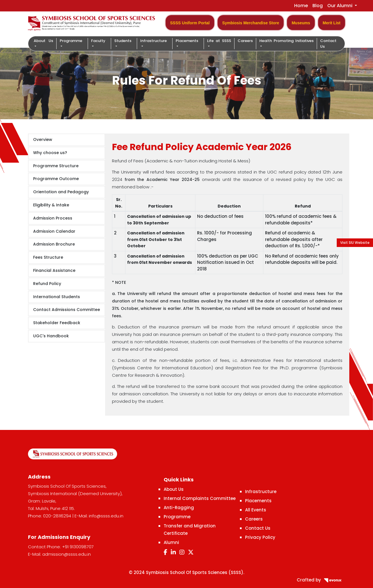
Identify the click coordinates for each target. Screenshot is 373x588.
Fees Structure (48, 257)
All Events (256, 510)
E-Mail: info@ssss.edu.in (99, 516)
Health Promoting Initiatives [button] (286, 41)
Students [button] (123, 41)
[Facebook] (166, 552)
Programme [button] (71, 41)
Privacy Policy (260, 537)
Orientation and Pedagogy (61, 192)
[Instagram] (182, 552)
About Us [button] (43, 41)
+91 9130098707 (78, 547)
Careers (245, 41)
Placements (258, 501)
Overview (43, 139)
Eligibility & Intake (51, 205)
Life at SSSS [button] (219, 41)
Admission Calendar (54, 231)
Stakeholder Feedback (57, 323)
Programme (177, 517)
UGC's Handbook (51, 336)
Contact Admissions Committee (67, 310)
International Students (57, 297)
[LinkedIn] (173, 552)
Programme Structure (56, 166)
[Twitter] (191, 552)
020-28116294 (57, 516)
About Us (174, 489)
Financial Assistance (54, 270)
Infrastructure (261, 492)
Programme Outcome (56, 179)
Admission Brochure (54, 244)
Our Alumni (340, 6)
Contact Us (328, 44)
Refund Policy (47, 284)
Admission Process (53, 218)
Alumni (171, 542)
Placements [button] (187, 41)
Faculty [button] (98, 41)
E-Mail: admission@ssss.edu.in (59, 554)
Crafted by (321, 580)
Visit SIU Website (355, 243)
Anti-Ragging (179, 508)
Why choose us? (50, 153)
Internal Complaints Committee (200, 498)
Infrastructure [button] (154, 41)
